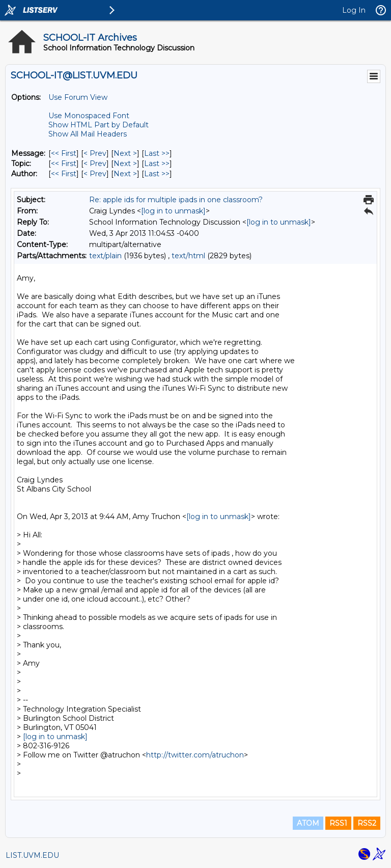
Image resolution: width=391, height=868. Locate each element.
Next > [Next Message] (125, 153)
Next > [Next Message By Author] (125, 174)
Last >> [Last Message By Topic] (157, 164)
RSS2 (367, 823)
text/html (188, 256)
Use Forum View (78, 97)
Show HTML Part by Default (99, 125)
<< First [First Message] (64, 153)
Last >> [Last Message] (157, 153)
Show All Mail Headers (88, 134)
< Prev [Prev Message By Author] (95, 174)
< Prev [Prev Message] (95, 153)
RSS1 (338, 823)
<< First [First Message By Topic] (64, 164)
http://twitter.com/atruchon (195, 755)
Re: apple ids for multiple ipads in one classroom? (176, 200)
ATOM (308, 823)
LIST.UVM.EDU (32, 855)
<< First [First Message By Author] (64, 174)
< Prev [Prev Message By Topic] (95, 164)
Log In (354, 10)
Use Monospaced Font (89, 116)
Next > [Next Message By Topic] (125, 164)
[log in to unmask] (173, 211)
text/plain (105, 256)
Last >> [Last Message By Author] (157, 174)
